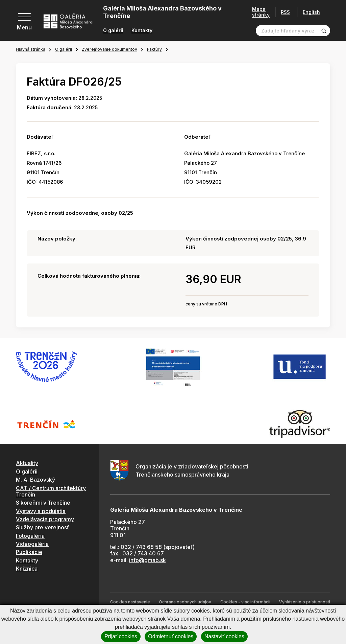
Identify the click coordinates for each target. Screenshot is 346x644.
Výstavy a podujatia (41, 511)
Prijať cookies (121, 636)
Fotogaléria (30, 536)
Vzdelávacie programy (45, 519)
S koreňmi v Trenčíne (43, 503)
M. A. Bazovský (35, 480)
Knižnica (27, 569)
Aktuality (27, 463)
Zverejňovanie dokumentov (109, 49)
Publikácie (29, 552)
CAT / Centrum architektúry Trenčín (51, 491)
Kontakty (142, 30)
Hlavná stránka (31, 49)
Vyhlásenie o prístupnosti (305, 602)
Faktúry (154, 49)
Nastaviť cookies (224, 636)
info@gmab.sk (147, 560)
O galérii (113, 30)
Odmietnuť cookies (171, 636)
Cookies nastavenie (130, 602)
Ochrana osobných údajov (185, 602)
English (311, 12)
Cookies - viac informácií (245, 602)
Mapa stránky (261, 12)
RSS (285, 12)
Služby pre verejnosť (42, 527)
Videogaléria (32, 544)
